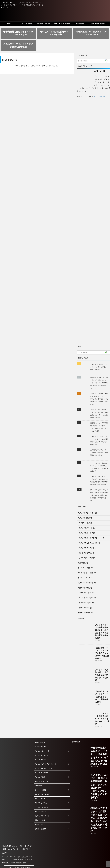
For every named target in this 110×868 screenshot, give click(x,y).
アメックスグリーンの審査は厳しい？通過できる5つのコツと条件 (102, 708)
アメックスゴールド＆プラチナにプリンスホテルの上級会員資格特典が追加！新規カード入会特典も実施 (99, 470)
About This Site (100, 86)
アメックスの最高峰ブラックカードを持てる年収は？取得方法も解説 (99, 357)
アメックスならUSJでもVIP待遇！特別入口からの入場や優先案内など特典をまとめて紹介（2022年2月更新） (99, 485)
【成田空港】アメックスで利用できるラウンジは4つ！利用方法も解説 (102, 643)
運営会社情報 (80, 24)
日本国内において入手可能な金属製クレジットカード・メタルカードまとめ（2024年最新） (99, 417)
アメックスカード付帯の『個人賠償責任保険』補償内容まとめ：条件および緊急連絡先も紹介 (99, 403)
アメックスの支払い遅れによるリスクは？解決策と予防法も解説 (102, 665)
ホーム (9, 24)
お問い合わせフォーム (98, 24)
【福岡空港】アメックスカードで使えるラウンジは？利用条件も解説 (102, 687)
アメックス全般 (27, 24)
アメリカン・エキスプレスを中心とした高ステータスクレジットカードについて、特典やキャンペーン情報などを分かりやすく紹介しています (17, 850)
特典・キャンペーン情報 (62, 24)
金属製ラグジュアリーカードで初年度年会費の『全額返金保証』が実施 (99, 442)
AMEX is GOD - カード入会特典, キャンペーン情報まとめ (17, 839)
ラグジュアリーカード (45, 24)
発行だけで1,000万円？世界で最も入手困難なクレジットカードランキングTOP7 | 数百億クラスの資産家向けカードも (99, 373)
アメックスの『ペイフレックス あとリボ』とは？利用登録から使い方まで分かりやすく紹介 (99, 430)
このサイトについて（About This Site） (19, 857)
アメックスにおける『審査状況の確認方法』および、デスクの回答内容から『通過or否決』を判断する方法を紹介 (99, 389)
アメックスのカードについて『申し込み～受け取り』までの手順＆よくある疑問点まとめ (99, 457)
